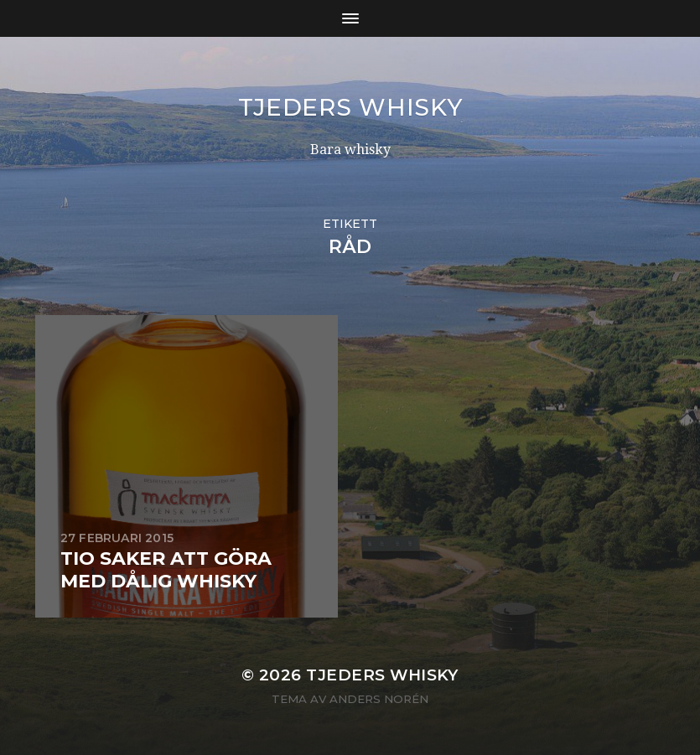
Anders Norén (379, 699)
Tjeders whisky (350, 107)
